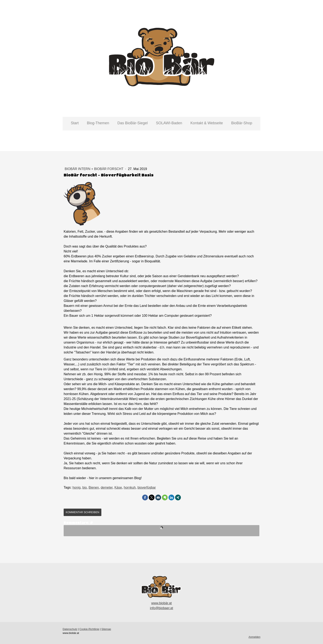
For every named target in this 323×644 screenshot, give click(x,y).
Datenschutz (70, 629)
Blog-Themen (98, 123)
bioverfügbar (147, 487)
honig (77, 487)
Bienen (94, 487)
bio (85, 487)
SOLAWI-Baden (169, 123)
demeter (107, 487)
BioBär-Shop (242, 123)
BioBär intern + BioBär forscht (94, 169)
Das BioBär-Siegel (133, 123)
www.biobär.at (161, 603)
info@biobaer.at (161, 608)
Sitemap (106, 629)
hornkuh (130, 487)
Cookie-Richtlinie (89, 629)
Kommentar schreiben (83, 512)
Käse (118, 487)
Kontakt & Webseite (207, 123)
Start (75, 123)
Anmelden (254, 637)
